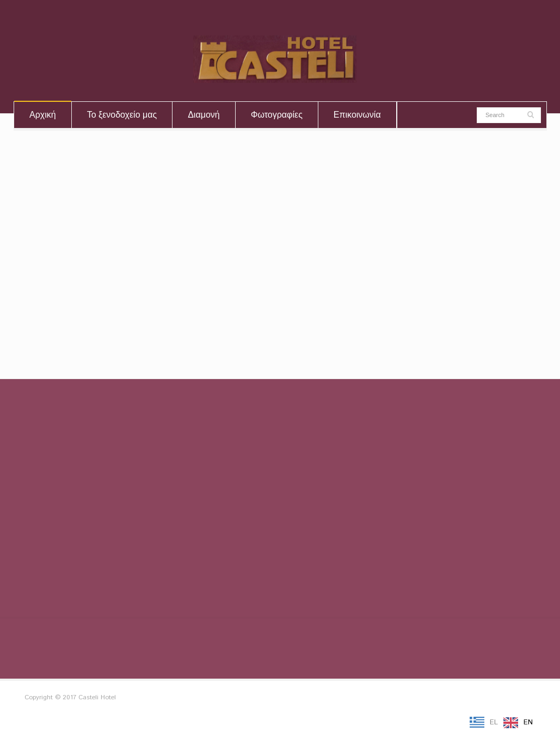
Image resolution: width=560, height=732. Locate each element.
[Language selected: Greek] (504, 723)
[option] (518, 723)
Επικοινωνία (357, 115)
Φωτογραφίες (277, 115)
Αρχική (43, 115)
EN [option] (528, 722)
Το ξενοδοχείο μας (122, 115)
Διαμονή (204, 115)
